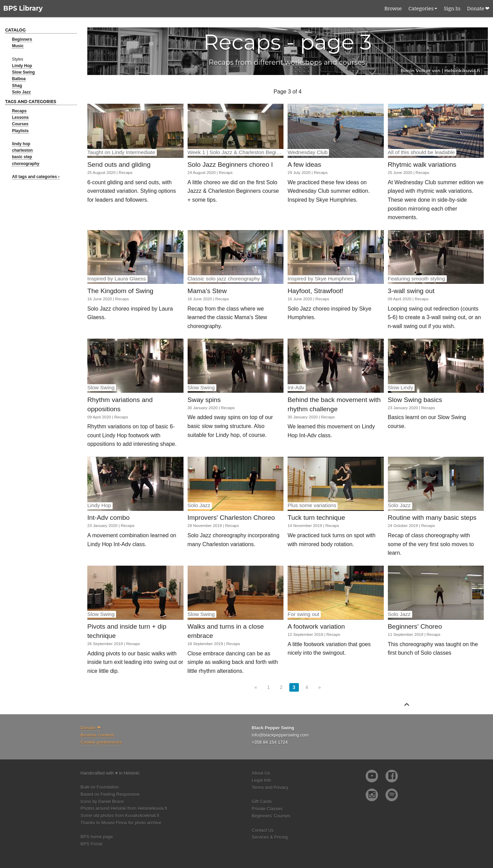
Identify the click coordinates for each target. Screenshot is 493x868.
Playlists (20, 131)
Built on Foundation (100, 787)
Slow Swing (23, 72)
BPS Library (23, 8)
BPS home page (97, 837)
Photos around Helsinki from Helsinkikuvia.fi (124, 808)
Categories (421, 9)
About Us (261, 773)
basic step (22, 157)
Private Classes (267, 809)
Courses (20, 124)
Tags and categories (31, 102)
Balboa (19, 79)
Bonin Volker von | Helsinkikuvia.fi (440, 71)
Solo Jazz (21, 92)
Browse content (97, 735)
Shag (17, 86)
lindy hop (21, 144)
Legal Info (261, 780)
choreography (26, 164)
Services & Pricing (270, 837)
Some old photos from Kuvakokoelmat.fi (120, 815)
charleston (22, 150)
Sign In (452, 9)
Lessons (20, 117)
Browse (393, 9)
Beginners (22, 39)
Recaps (19, 111)
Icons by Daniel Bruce (102, 801)
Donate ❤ (478, 9)
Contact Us (263, 830)
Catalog (15, 30)
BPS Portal (91, 844)
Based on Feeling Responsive (110, 794)
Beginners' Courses (271, 816)
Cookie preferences (101, 742)
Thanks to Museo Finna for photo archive (121, 823)
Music (18, 46)
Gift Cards (262, 801)
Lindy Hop (22, 66)
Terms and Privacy (270, 787)
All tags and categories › (36, 177)
